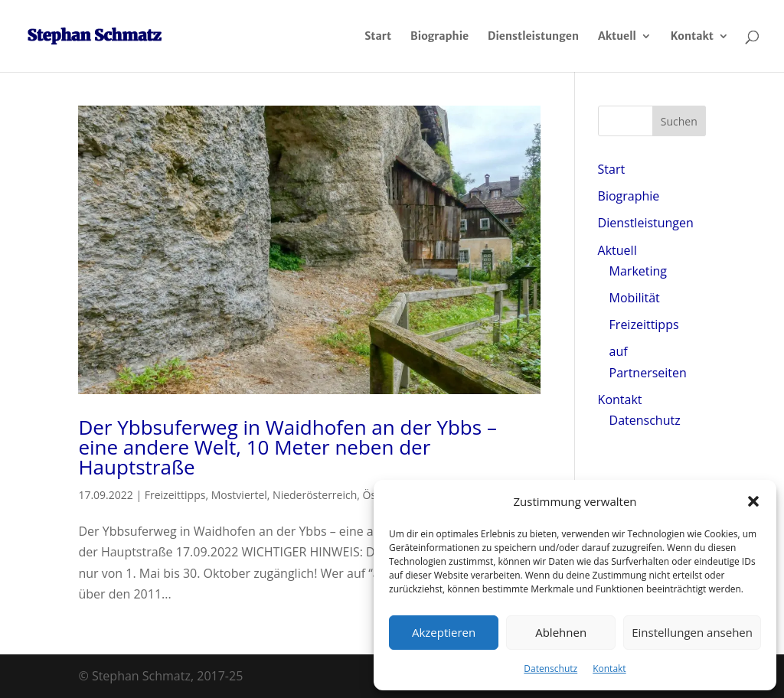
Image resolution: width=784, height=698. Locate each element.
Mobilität (635, 298)
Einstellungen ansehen (692, 632)
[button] (753, 501)
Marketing (638, 271)
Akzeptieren (444, 632)
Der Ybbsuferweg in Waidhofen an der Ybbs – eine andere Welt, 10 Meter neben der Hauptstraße (287, 447)
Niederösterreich (315, 495)
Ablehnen (561, 632)
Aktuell (617, 37)
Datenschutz (550, 669)
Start (378, 37)
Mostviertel (239, 495)
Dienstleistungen (533, 37)
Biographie (439, 37)
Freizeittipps (175, 495)
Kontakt (609, 669)
